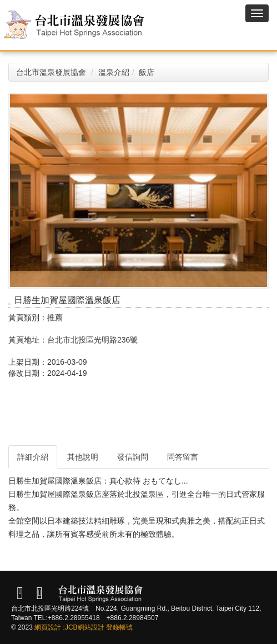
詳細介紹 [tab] (33, 457)
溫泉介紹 (114, 72)
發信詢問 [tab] (133, 457)
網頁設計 (48, 627)
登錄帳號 (119, 627)
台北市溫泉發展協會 (51, 72)
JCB (71, 627)
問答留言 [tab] (183, 457)
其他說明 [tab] (83, 457)
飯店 (147, 72)
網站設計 (91, 627)
